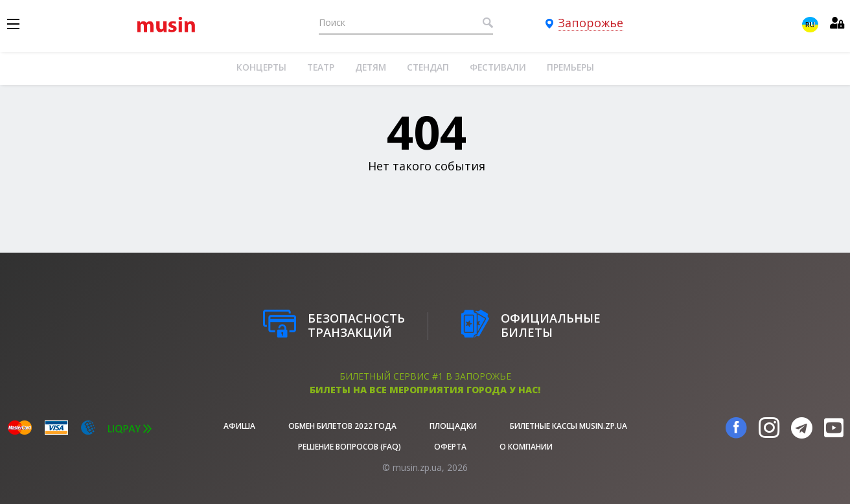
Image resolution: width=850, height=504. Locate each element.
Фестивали (498, 67)
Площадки (453, 426)
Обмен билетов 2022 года (342, 426)
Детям (371, 67)
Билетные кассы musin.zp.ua (569, 426)
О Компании (526, 447)
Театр (321, 67)
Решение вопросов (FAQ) (350, 447)
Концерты (261, 67)
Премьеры (570, 67)
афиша (239, 426)
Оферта (450, 447)
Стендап (428, 67)
